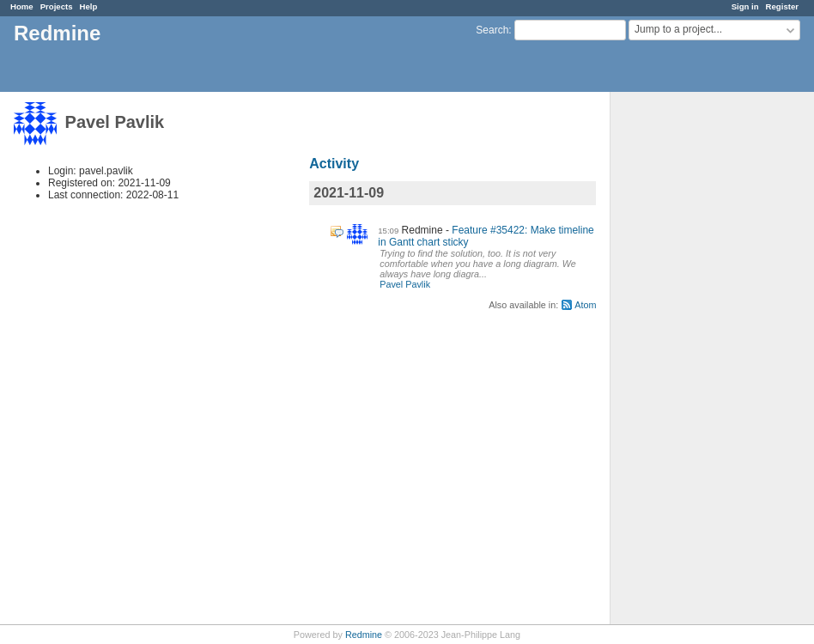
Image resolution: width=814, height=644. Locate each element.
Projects (57, 6)
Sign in (745, 6)
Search (492, 30)
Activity (334, 164)
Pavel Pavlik (405, 284)
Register (782, 6)
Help (89, 6)
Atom (585, 305)
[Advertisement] (696, 361)
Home (22, 6)
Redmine (364, 635)
